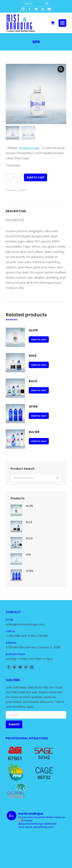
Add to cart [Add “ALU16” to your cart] (39, 339)
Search (57, 478)
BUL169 (34, 432)
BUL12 (33, 381)
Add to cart (36, 177)
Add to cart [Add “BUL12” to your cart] (39, 390)
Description (16, 211)
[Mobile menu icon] (62, 23)
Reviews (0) (15, 220)
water (22, 190)
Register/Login (29, 148)
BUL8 (33, 356)
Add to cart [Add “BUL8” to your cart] (39, 365)
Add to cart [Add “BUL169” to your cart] (39, 441)
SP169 (33, 407)
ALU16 (33, 330)
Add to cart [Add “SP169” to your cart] (39, 416)
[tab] (36, 209)
